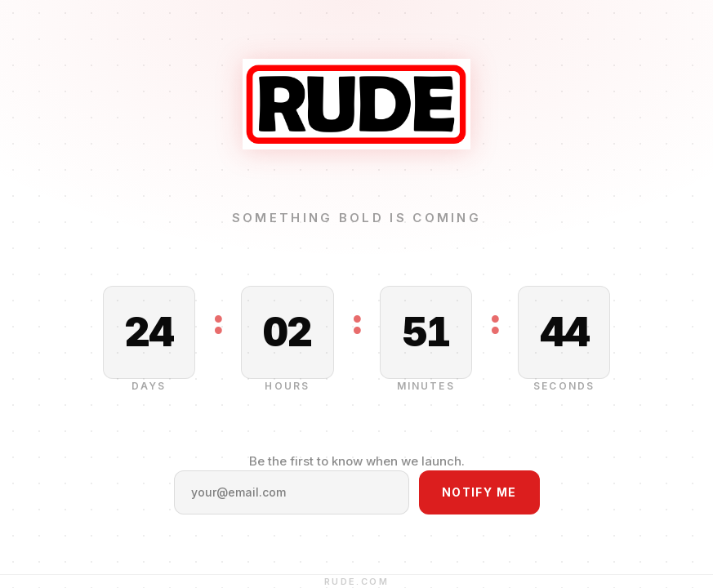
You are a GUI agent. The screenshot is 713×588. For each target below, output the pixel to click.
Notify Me (479, 492)
